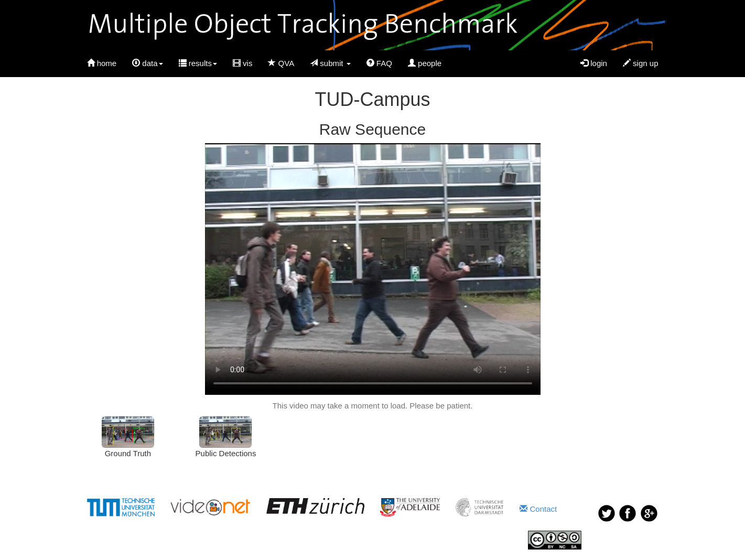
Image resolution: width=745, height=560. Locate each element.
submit (330, 63)
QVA (281, 63)
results (198, 63)
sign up (641, 63)
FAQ (379, 63)
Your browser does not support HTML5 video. (373, 269)
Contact (538, 509)
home (102, 63)
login (594, 63)
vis (243, 63)
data (147, 63)
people (425, 63)
